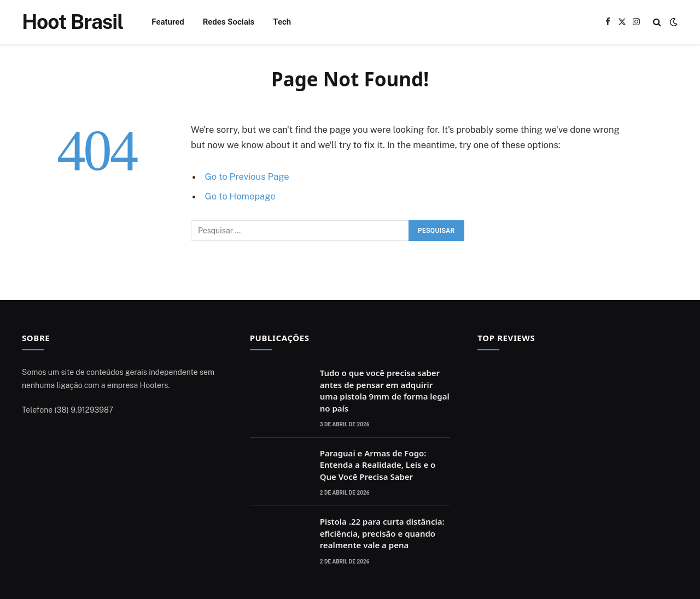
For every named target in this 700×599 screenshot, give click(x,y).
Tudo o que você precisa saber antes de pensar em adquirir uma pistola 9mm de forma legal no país (385, 390)
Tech (282, 22)
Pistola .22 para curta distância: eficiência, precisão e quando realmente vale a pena (382, 533)
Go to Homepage (240, 196)
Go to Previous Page (247, 177)
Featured (168, 22)
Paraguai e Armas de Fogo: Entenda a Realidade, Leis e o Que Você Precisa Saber (378, 465)
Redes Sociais (229, 22)
